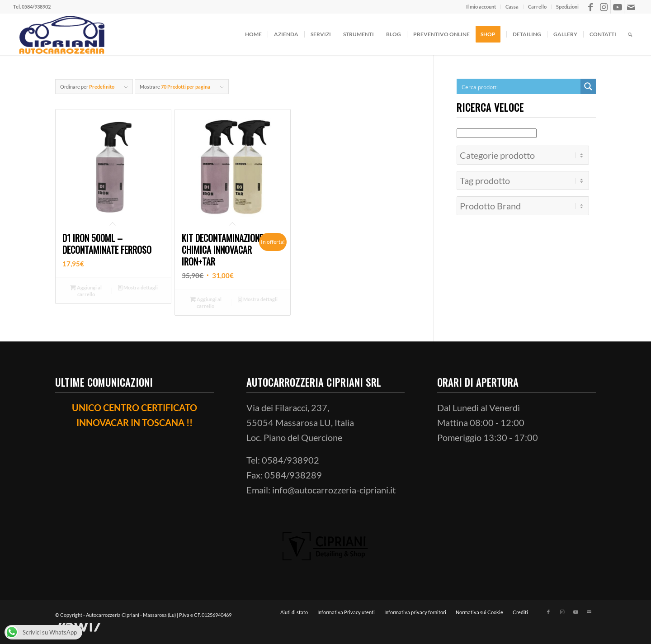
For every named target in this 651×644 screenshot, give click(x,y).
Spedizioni (567, 7)
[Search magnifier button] (588, 86)
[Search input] (519, 86)
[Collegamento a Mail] (631, 7)
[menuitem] (481, 7)
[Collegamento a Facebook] (590, 7)
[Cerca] (630, 34)
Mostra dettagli (138, 287)
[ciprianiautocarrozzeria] (61, 34)
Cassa (512, 7)
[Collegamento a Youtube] (617, 7)
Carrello (537, 7)
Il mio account (481, 7)
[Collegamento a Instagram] (604, 7)
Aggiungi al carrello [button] (86, 290)
